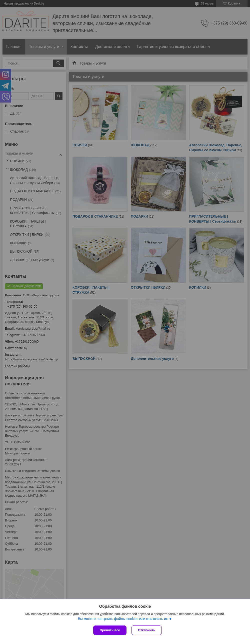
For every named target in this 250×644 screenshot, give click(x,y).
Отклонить (147, 630)
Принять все (110, 630)
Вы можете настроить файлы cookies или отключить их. (123, 619)
